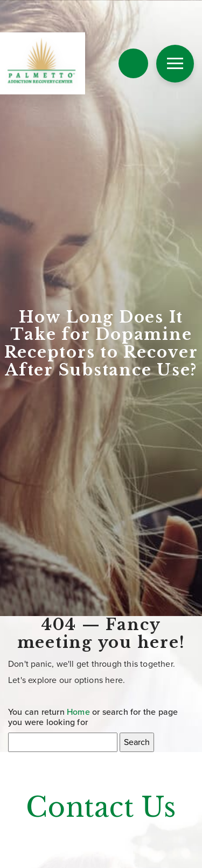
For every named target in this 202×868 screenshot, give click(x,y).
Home (78, 712)
